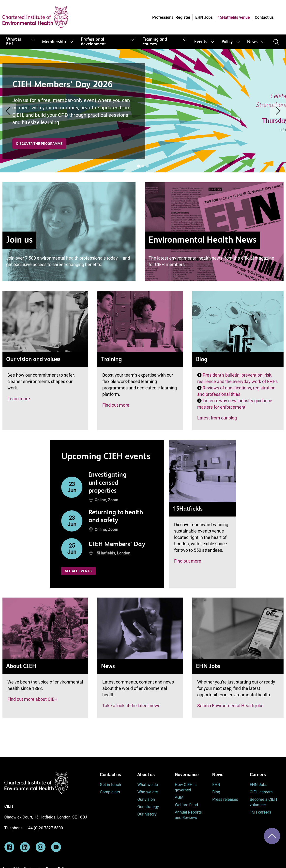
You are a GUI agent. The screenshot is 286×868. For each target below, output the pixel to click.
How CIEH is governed (186, 787)
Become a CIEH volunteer (263, 802)
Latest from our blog (217, 418)
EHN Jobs (204, 17)
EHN (216, 785)
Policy (227, 42)
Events (201, 42)
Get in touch (110, 785)
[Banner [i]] (138, 166)
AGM (179, 797)
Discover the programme (39, 144)
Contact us (264, 17)
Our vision (146, 799)
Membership (54, 42)
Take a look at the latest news (131, 706)
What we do (148, 785)
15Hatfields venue (234, 17)
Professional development (93, 42)
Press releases (225, 799)
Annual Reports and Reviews (188, 815)
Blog (216, 792)
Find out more (116, 405)
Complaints (110, 792)
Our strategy (148, 807)
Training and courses (155, 42)
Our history (147, 814)
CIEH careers (261, 792)
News (252, 42)
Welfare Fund (186, 805)
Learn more (19, 399)
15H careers (261, 812)
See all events (78, 571)
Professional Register (171, 17)
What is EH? (14, 42)
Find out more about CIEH (32, 699)
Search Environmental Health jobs (230, 706)
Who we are (148, 792)
